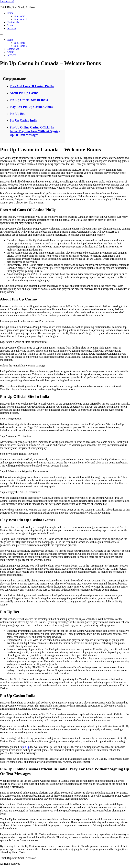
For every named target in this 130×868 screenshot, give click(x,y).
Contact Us (13, 22)
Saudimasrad (7, 1)
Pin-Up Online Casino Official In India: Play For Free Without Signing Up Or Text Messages (35, 131)
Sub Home (19, 16)
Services (11, 28)
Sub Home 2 (20, 19)
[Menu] (1, 35)
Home (10, 13)
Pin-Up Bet (17, 114)
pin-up (26, 747)
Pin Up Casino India (23, 120)
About (10, 25)
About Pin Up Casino (24, 93)
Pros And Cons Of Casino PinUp (32, 86)
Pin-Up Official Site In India (29, 100)
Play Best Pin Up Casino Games (31, 107)
